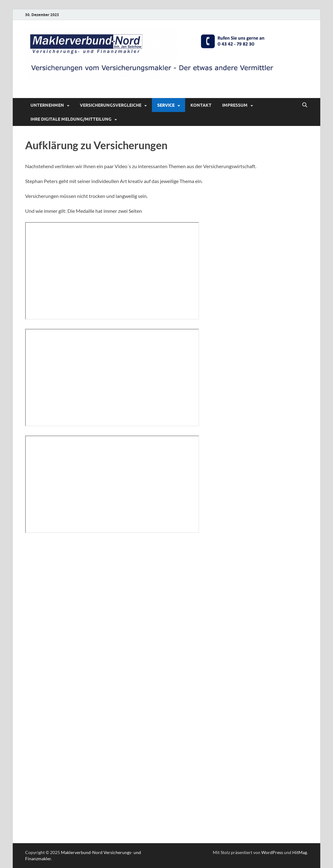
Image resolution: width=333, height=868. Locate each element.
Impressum (235, 105)
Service (166, 105)
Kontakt (201, 105)
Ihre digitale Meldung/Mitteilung (71, 119)
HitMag (300, 852)
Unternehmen (47, 105)
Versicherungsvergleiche (111, 105)
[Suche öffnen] (305, 105)
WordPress (272, 852)
